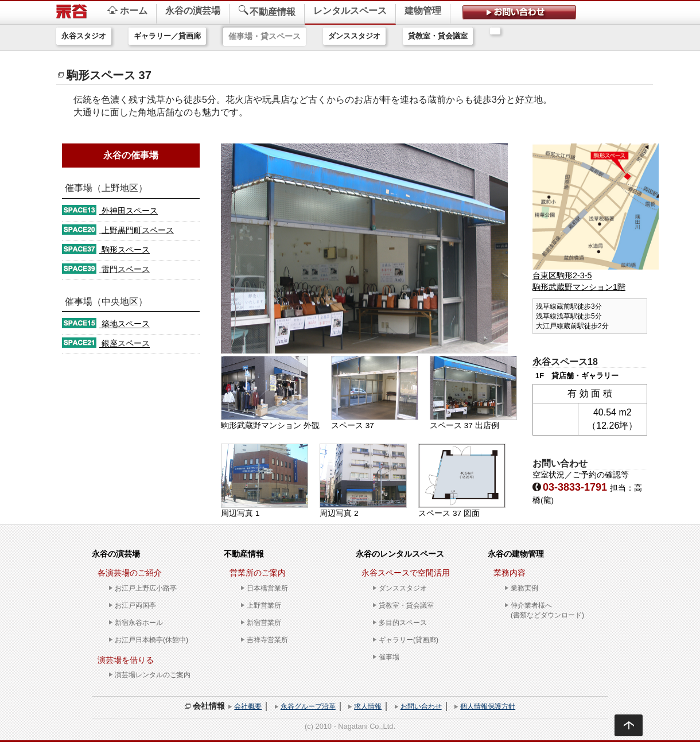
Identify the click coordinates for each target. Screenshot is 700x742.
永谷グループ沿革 (308, 706)
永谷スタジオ (84, 36)
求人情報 (368, 706)
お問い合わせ (421, 706)
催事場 (389, 657)
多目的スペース (403, 623)
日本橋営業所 (267, 588)
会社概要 (248, 706)
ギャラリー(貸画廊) (409, 640)
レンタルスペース (350, 11)
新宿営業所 (264, 623)
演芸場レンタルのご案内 (153, 675)
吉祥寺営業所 (267, 640)
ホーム (127, 11)
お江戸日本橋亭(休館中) (151, 640)
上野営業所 (264, 605)
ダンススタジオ (354, 36)
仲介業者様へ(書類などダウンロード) (547, 610)
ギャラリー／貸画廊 (167, 36)
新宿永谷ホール (139, 623)
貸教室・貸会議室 (438, 36)
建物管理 (423, 11)
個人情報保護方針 (488, 706)
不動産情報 (267, 11)
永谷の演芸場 (193, 11)
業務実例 (524, 588)
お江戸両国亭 (135, 605)
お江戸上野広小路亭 (146, 588)
